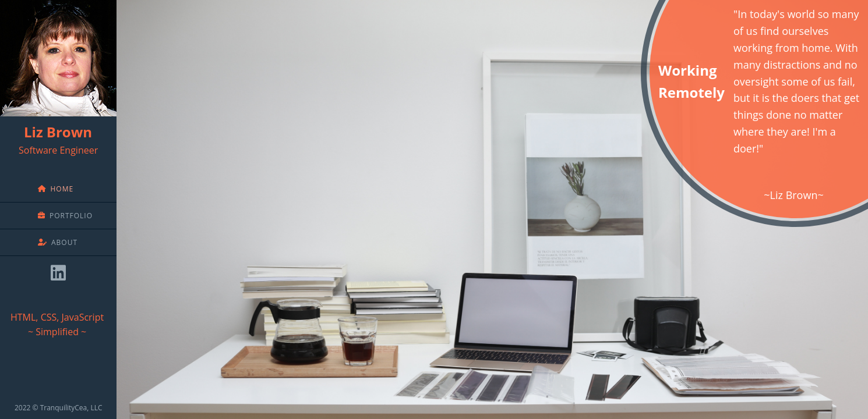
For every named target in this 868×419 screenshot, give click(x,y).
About (58, 242)
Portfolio (65, 216)
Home (56, 189)
